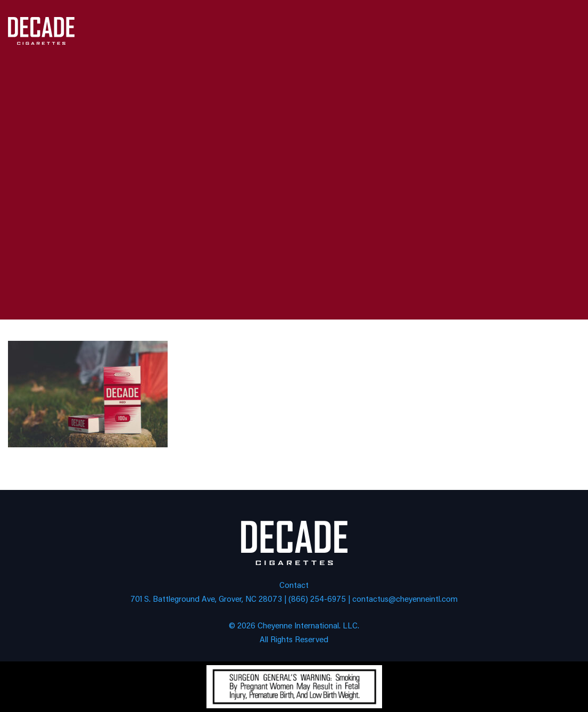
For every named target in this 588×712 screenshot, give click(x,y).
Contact (294, 584)
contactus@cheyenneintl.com (405, 598)
